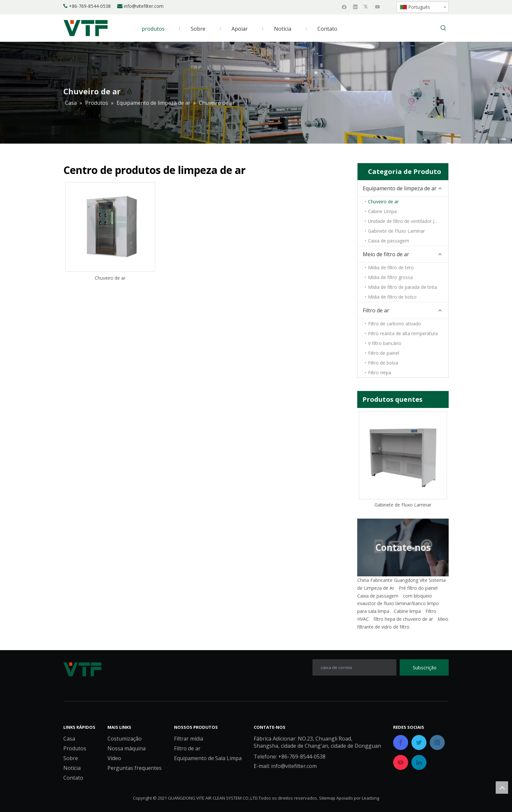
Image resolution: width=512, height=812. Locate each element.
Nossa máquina (127, 748)
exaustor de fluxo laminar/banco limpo (398, 603)
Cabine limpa (407, 611)
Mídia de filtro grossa (390, 277)
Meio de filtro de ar (386, 254)
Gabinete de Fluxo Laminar (396, 231)
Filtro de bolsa (383, 363)
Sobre (71, 758)
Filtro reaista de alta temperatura (403, 333)
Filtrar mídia (189, 739)
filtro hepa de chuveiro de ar (403, 619)
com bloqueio (417, 596)
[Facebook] (344, 7)
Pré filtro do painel (418, 588)
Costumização (125, 739)
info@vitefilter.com (144, 6)
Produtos (75, 748)
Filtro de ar (376, 310)
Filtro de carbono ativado (395, 324)
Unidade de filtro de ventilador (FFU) (406, 221)
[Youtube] (378, 7)
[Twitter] (367, 7)
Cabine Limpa (382, 211)
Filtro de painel (384, 353)
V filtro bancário (385, 343)
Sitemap (327, 798)
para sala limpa (373, 611)
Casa (69, 739)
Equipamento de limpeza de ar (400, 188)
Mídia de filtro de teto (391, 267)
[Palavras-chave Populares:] (443, 28)
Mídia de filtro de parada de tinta (402, 287)
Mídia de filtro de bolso (392, 297)
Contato (73, 778)
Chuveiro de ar (110, 278)
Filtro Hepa (380, 373)
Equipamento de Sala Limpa (208, 758)
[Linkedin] (355, 7)
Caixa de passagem (389, 241)
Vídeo (114, 758)
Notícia (72, 768)
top (502, 788)
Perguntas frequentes (135, 768)
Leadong (370, 798)
